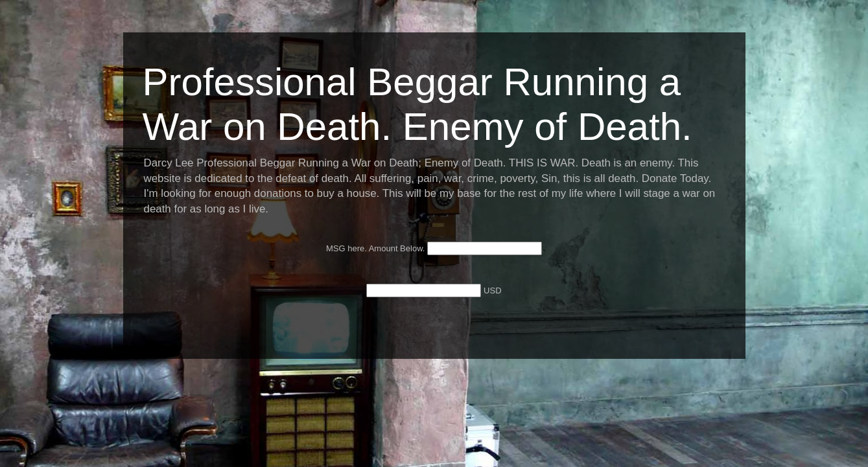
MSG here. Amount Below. (377, 248)
